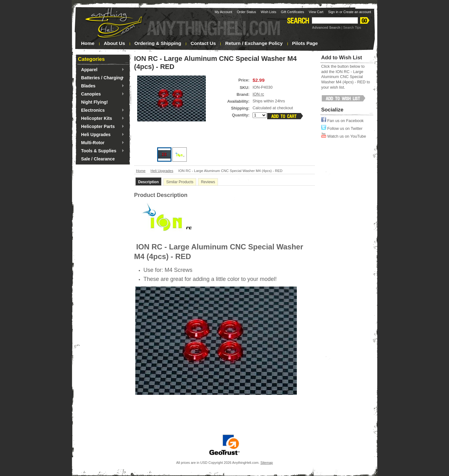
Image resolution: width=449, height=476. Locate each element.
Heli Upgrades (101, 135)
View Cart (316, 12)
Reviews (208, 182)
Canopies (101, 94)
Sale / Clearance (98, 159)
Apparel (101, 70)
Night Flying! (94, 102)
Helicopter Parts (101, 127)
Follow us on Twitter (342, 128)
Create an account (357, 12)
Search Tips (352, 27)
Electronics (101, 110)
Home (141, 171)
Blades (101, 86)
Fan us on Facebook (342, 121)
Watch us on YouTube (344, 136)
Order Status (247, 12)
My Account (223, 12)
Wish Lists (268, 12)
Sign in (333, 12)
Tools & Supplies (101, 151)
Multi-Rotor (101, 143)
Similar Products (180, 182)
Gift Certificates (292, 12)
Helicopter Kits (101, 119)
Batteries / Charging (101, 78)
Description (148, 182)
